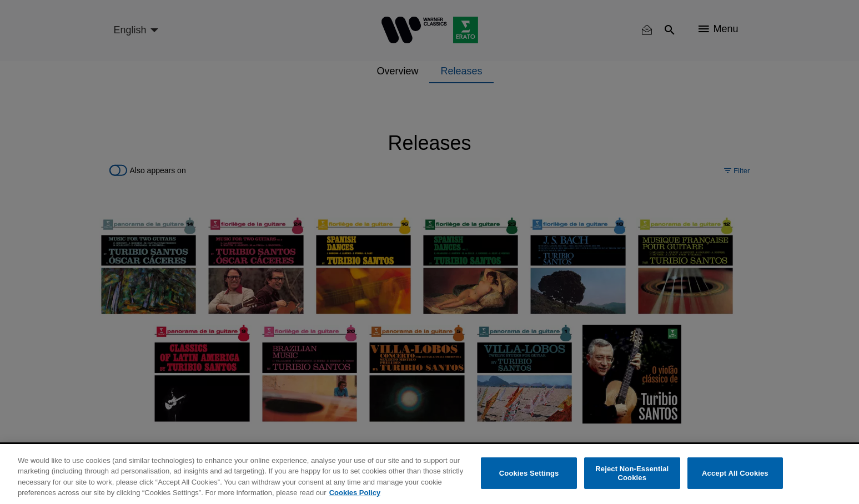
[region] (429, 474)
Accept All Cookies (735, 473)
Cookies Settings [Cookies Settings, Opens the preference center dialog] (529, 473)
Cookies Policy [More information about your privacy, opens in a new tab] (355, 493)
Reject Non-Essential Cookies (632, 473)
